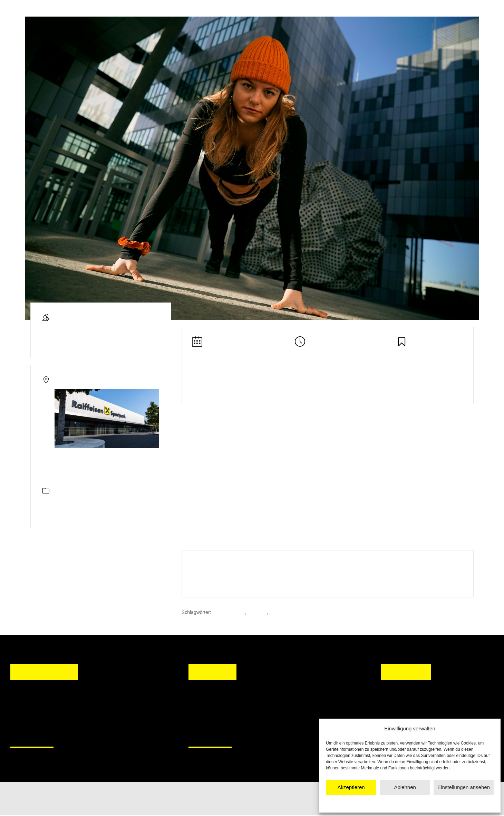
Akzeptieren (351, 787)
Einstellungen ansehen (464, 787)
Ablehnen (405, 787)
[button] (200, 713)
